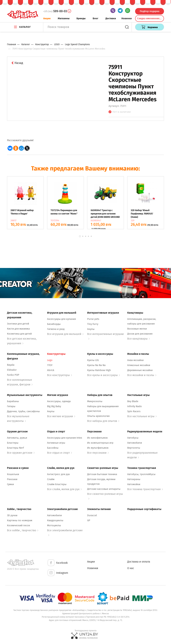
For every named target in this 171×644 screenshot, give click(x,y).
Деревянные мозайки (140, 370)
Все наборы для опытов (103, 421)
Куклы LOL (93, 360)
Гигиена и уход (56, 329)
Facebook (57, 563)
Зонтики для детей (18, 324)
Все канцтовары (139, 339)
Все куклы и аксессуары (104, 375)
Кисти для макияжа (18, 329)
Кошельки (13, 474)
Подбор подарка (150, 11)
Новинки (127, 18)
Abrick (51, 370)
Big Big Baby (54, 406)
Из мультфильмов (98, 448)
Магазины (64, 18)
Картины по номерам (20, 520)
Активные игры (56, 443)
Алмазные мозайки (139, 365)
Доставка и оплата (139, 562)
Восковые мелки (137, 329)
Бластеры (13, 443)
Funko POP (13, 375)
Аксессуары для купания (61, 319)
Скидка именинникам (150, 18)
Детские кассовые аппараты (104, 489)
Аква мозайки (135, 360)
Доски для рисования (140, 334)
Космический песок (19, 525)
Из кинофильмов (97, 438)
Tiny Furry (93, 324)
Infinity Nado (135, 406)
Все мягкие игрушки (61, 416)
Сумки (10, 484)
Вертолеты (134, 448)
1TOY (50, 365)
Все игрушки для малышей (65, 334)
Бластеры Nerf (15, 448)
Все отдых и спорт (60, 453)
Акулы (91, 329)
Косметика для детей (19, 334)
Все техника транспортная (145, 489)
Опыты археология (98, 416)
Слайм (51, 479)
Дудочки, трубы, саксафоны (23, 411)
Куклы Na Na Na (96, 365)
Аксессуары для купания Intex (65, 438)
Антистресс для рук (58, 474)
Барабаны (13, 401)
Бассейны (53, 448)
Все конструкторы (60, 375)
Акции (47, 18)
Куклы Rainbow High (99, 370)
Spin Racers (134, 411)
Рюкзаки (12, 479)
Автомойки (134, 484)
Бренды (81, 18)
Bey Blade (133, 401)
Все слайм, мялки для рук (64, 489)
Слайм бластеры (57, 484)
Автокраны (134, 479)
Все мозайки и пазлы (142, 375)
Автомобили (135, 443)
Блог (96, 18)
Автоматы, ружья (17, 438)
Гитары (11, 406)
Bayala (11, 365)
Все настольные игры (142, 416)
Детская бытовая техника (102, 474)
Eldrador (12, 370)
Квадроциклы (55, 520)
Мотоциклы (54, 525)
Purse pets (93, 319)
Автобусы (133, 438)
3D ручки (12, 515)
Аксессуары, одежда (59, 401)
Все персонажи (98, 453)
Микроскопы (95, 401)
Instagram (58, 573)
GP (89, 520)
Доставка (111, 18)
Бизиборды (54, 324)
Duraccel (92, 515)
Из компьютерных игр (100, 443)
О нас (131, 568)
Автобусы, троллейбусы (141, 474)
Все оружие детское (21, 453)
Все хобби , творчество (23, 530)
